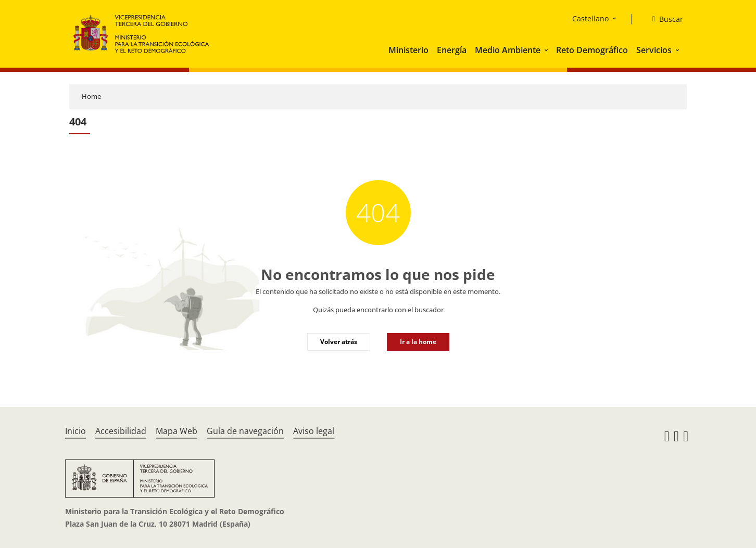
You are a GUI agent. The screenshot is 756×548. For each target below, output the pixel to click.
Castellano (590, 18)
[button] (547, 50)
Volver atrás (339, 342)
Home (91, 96)
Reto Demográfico (592, 50)
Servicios (654, 50)
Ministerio (408, 50)
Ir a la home (418, 342)
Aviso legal (314, 431)
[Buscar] (664, 19)
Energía (452, 50)
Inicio (75, 431)
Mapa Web (177, 431)
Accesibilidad (121, 431)
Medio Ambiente (508, 50)
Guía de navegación (245, 431)
